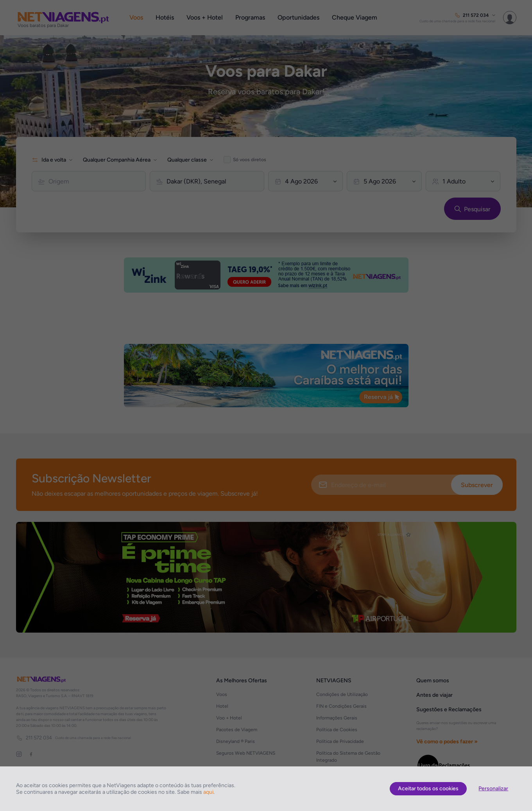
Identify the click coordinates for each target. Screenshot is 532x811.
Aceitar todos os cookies (428, 789)
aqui (208, 792)
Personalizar (493, 789)
